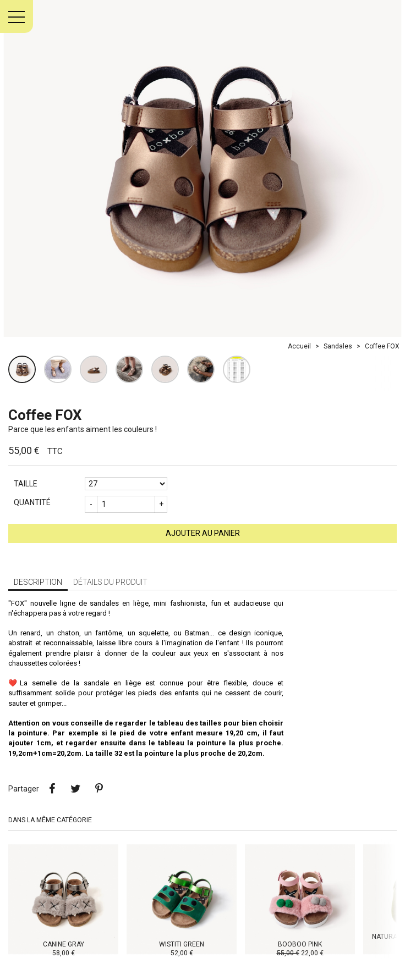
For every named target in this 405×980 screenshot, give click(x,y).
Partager (52, 789)
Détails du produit (110, 582)
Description (38, 582)
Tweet (75, 789)
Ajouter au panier (203, 533)
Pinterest (99, 789)
